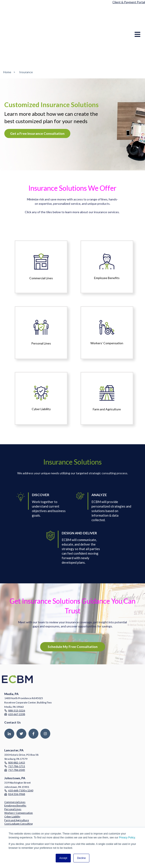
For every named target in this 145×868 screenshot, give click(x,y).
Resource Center (14, 817)
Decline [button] (81, 858)
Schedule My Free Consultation (73, 613)
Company (10, 798)
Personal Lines (13, 776)
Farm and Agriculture (17, 787)
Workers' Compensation (19, 779)
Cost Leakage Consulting (18, 790)
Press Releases (13, 813)
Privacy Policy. (127, 838)
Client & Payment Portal (129, 2)
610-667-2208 (17, 681)
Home (7, 39)
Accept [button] (63, 858)
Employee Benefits (15, 772)
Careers (9, 805)
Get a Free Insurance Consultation (37, 100)
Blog (7, 820)
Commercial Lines (15, 769)
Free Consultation (15, 824)
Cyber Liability (12, 783)
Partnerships (12, 802)
